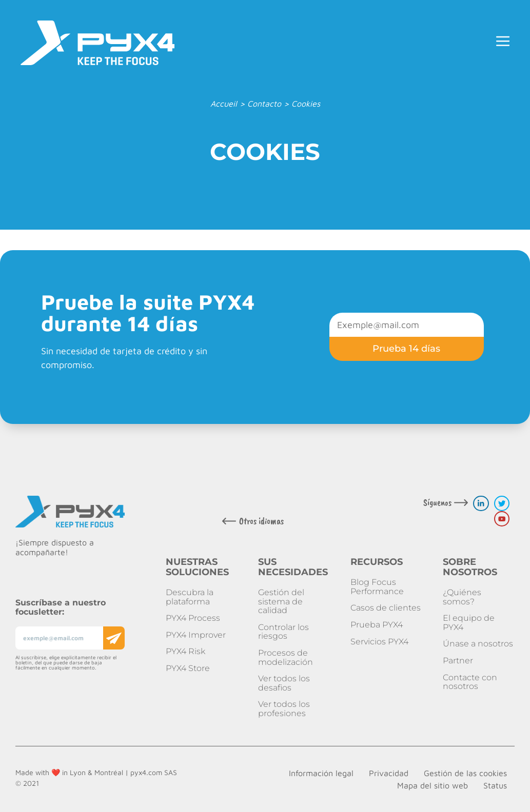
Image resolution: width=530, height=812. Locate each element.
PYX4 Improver (196, 635)
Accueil (224, 104)
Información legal (321, 773)
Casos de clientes (386, 608)
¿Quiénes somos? (462, 597)
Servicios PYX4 (379, 642)
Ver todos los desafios (284, 683)
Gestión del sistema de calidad (281, 601)
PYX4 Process (193, 618)
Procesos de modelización (286, 657)
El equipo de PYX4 (469, 623)
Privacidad (389, 773)
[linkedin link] (481, 503)
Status (495, 785)
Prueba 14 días (406, 349)
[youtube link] (502, 519)
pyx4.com (146, 772)
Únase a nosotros (478, 644)
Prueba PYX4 (377, 625)
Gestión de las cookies (465, 773)
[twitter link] (502, 503)
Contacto (264, 104)
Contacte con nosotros (470, 682)
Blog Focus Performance (377, 587)
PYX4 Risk (185, 651)
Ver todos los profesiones (284, 709)
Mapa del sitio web (433, 785)
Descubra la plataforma (190, 597)
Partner (458, 661)
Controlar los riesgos (283, 632)
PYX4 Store (188, 668)
